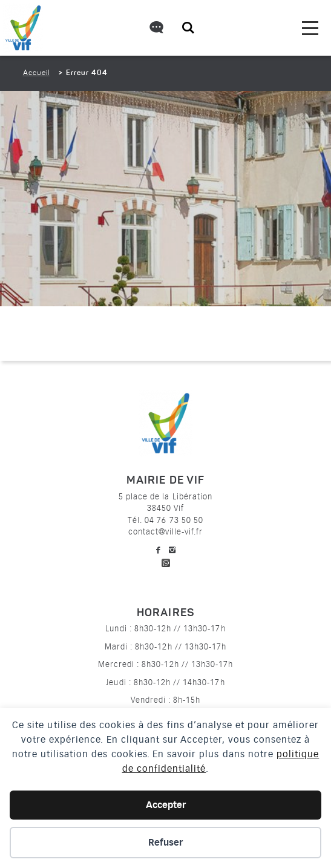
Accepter (166, 805)
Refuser (165, 843)
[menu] (310, 28)
